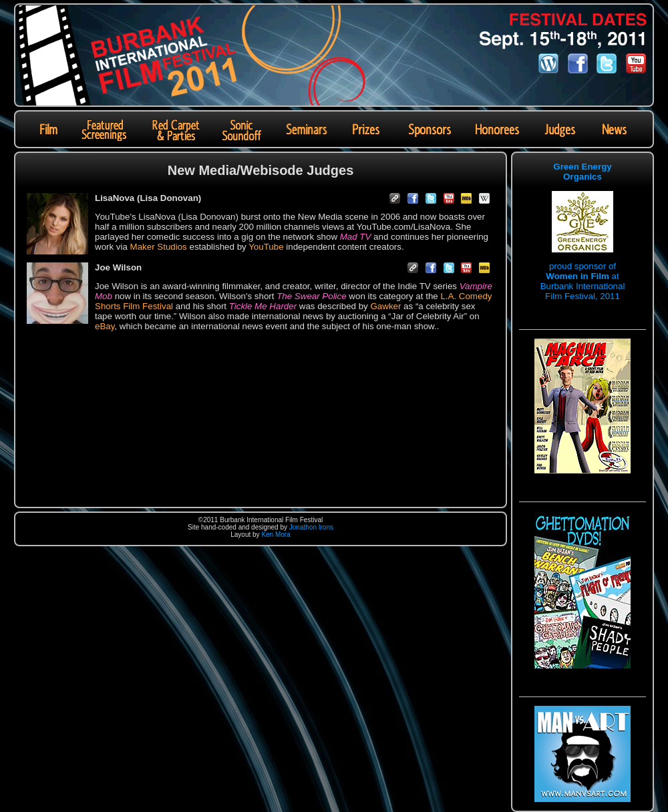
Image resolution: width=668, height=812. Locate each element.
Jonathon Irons (311, 527)
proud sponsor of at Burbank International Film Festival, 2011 (583, 281)
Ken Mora (276, 535)
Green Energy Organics (582, 172)
